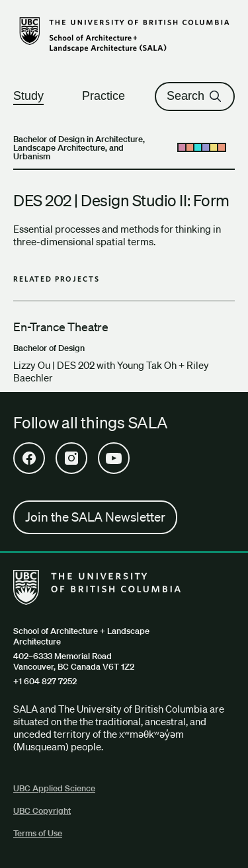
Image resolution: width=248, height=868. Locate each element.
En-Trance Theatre (61, 327)
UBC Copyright (42, 811)
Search (195, 96)
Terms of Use (38, 833)
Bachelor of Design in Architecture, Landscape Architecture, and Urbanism (79, 148)
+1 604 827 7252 (45, 682)
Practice (109, 96)
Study (34, 96)
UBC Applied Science (54, 788)
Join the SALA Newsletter (95, 517)
